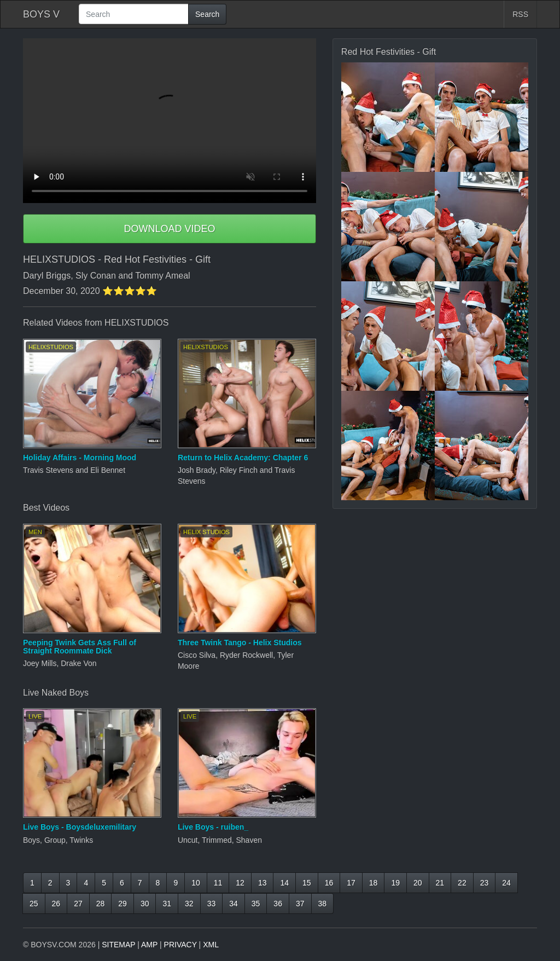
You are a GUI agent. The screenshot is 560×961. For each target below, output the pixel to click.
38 (323, 904)
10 (196, 883)
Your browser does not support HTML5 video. (170, 121)
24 (506, 883)
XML (211, 945)
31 (167, 904)
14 (284, 883)
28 (101, 904)
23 (485, 883)
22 (462, 883)
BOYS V (41, 14)
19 (395, 883)
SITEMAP (118, 945)
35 (256, 904)
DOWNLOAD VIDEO (169, 229)
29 (122, 904)
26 (56, 904)
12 (240, 883)
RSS (520, 14)
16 (329, 883)
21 (440, 883)
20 (418, 883)
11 (218, 883)
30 (145, 904)
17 (351, 883)
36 (278, 904)
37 (300, 904)
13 (262, 883)
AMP (149, 945)
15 (307, 883)
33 (212, 904)
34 (234, 904)
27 (78, 904)
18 (374, 883)
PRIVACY (180, 945)
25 (34, 904)
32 (189, 904)
